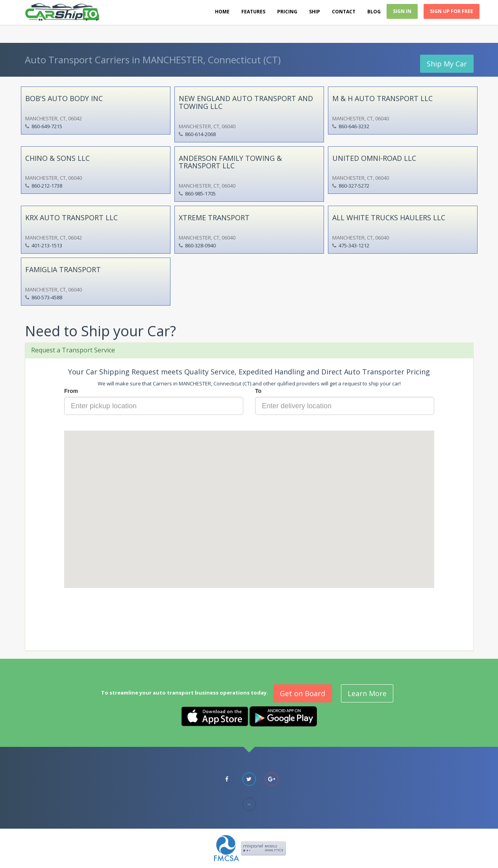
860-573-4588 (47, 297)
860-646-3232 (354, 126)
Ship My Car (447, 64)
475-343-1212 (354, 245)
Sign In (402, 11)
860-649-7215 (47, 126)
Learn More (367, 693)
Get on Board (303, 693)
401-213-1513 (47, 245)
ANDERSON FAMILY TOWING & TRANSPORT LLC (230, 162)
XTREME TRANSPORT (214, 217)
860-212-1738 (47, 186)
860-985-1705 (200, 194)
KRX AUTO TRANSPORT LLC (71, 217)
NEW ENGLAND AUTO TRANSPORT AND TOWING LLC (246, 102)
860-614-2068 (200, 134)
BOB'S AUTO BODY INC (64, 98)
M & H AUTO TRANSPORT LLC (382, 98)
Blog (374, 12)
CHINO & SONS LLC (57, 158)
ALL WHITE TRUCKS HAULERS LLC (389, 217)
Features (253, 12)
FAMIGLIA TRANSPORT (63, 269)
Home (222, 12)
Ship (315, 12)
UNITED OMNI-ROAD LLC (374, 158)
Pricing (287, 12)
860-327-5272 (354, 186)
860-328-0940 (200, 245)
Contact (344, 12)
